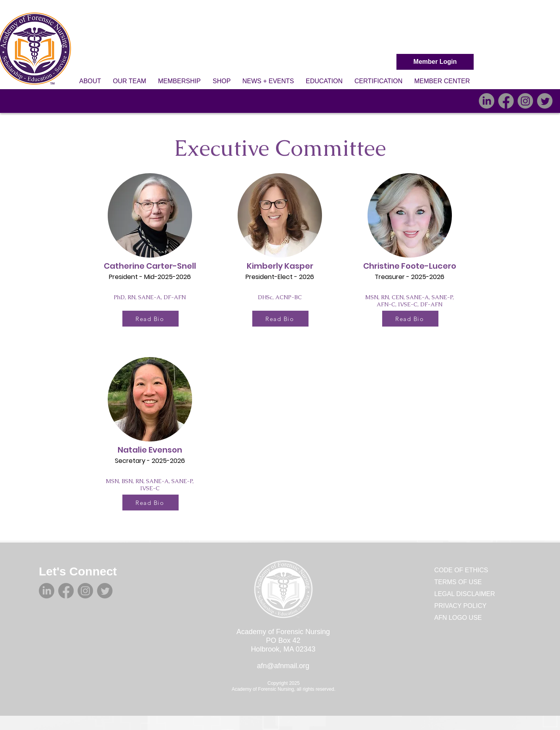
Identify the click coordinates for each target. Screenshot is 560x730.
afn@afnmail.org (283, 666)
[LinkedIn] (487, 101)
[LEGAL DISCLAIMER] (467, 594)
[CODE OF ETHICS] (463, 570)
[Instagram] (525, 101)
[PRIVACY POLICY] (463, 606)
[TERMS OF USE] (463, 582)
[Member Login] (435, 62)
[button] (90, 81)
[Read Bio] (150, 319)
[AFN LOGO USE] (463, 618)
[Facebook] (506, 101)
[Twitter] (545, 101)
